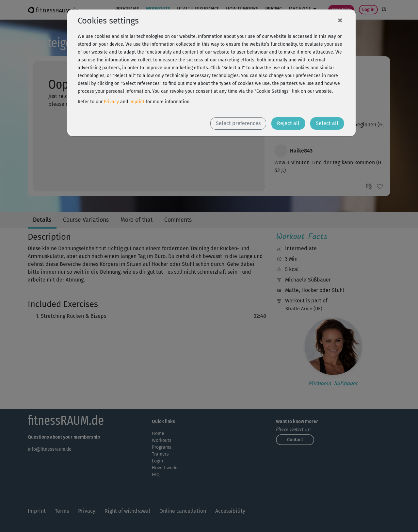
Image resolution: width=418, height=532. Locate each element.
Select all (327, 123)
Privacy (111, 102)
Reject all (288, 123)
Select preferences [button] (238, 123)
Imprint (137, 102)
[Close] (340, 20)
